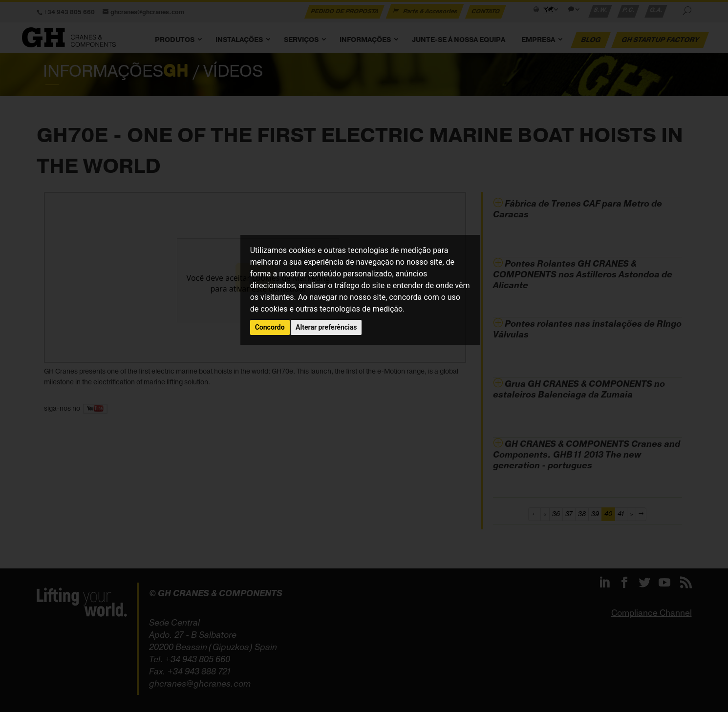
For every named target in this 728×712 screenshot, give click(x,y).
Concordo (270, 327)
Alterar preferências (326, 327)
